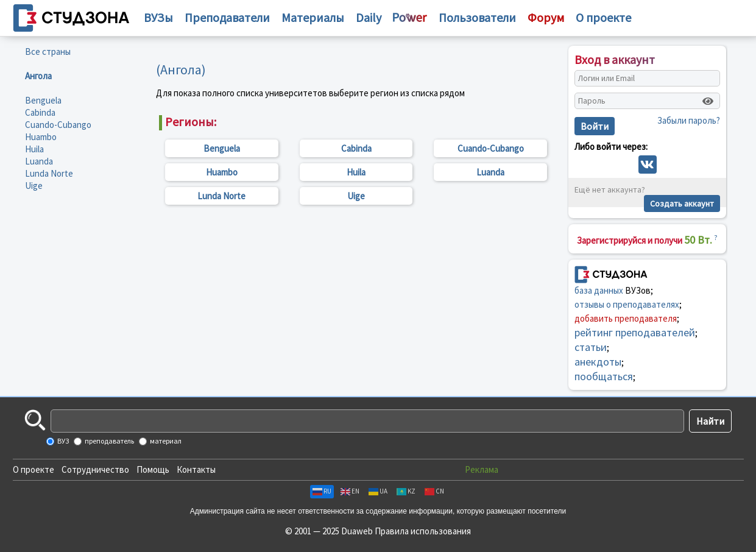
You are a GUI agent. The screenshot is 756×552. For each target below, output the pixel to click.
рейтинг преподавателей (635, 332)
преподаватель (109, 441)
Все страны (48, 51)
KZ (406, 491)
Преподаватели (227, 17)
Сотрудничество (95, 469)
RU (322, 491)
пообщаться (604, 376)
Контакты (196, 469)
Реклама (482, 469)
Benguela (43, 100)
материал (165, 441)
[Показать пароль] (708, 101)
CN (434, 491)
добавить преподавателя (626, 318)
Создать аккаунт (682, 203)
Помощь (153, 469)
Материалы (313, 17)
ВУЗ (62, 441)
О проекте (34, 469)
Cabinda (40, 112)
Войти (595, 126)
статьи (591, 347)
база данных (599, 290)
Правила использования (423, 531)
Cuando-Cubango (58, 125)
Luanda (39, 161)
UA (378, 491)
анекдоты (598, 362)
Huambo (41, 137)
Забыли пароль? (689, 120)
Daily (369, 17)
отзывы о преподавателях (627, 304)
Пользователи (477, 17)
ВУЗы (158, 17)
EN (350, 491)
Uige (34, 186)
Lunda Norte (49, 173)
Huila (34, 149)
